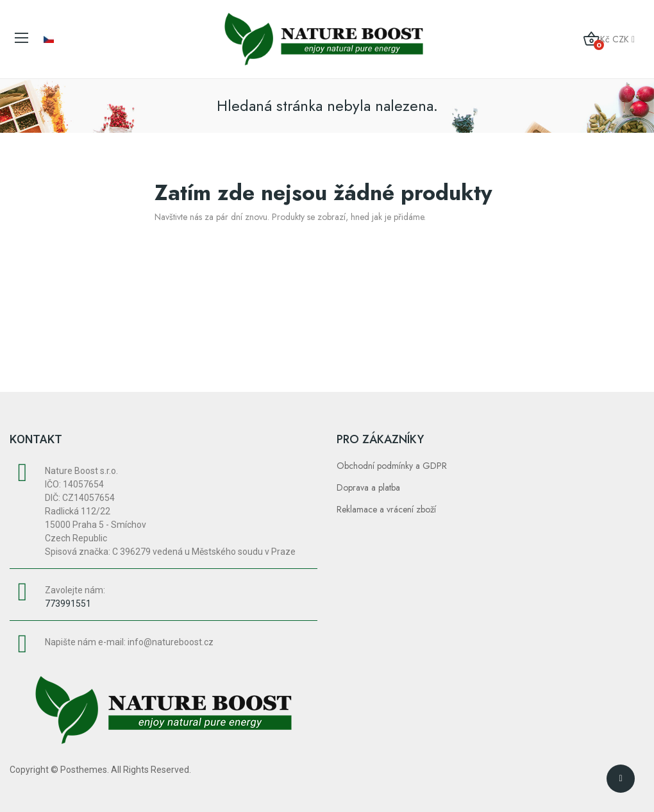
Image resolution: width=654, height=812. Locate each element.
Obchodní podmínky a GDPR (392, 466)
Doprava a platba (368, 487)
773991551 (68, 604)
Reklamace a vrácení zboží (386, 509)
